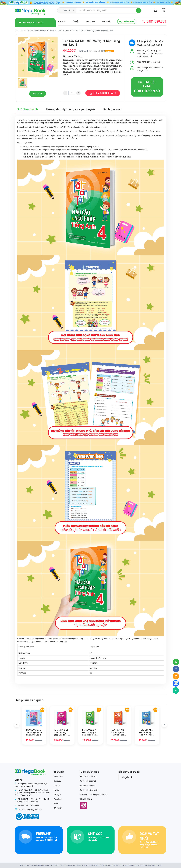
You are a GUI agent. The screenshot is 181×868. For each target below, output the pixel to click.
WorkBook (58, 799)
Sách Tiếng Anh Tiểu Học (59, 31)
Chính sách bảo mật (88, 781)
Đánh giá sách (113, 109)
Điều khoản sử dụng (88, 785)
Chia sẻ (62, 21)
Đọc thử (38, 94)
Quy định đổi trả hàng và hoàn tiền (93, 795)
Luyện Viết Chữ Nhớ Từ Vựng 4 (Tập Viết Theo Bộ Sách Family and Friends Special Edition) (90, 733)
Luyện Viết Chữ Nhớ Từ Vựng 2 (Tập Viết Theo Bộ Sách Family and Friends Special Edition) (147, 733)
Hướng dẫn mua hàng (88, 776)
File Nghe (90, 21)
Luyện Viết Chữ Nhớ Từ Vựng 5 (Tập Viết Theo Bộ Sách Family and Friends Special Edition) (119, 733)
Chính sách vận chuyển (89, 790)
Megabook (127, 777)
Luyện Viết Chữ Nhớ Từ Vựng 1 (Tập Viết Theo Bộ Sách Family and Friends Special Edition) (62, 733)
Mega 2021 (58, 776)
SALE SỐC (106, 21)
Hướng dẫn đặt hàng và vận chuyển (70, 109)
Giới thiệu (57, 781)
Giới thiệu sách (27, 109)
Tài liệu (75, 21)
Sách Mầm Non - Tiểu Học (36, 31)
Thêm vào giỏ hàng (103, 93)
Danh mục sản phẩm (31, 23)
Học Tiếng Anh (127, 21)
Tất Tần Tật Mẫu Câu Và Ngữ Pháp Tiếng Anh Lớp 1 (34, 733)
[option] (38, 57)
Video (56, 804)
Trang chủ (19, 31)
